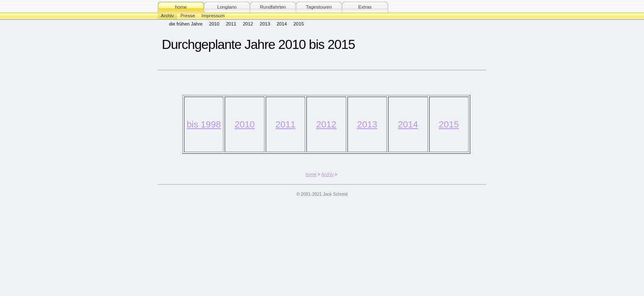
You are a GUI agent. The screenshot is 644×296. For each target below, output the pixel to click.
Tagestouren (319, 7)
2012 (248, 24)
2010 (214, 24)
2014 (282, 24)
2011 (231, 24)
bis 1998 (204, 124)
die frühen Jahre (186, 24)
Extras (365, 7)
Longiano (227, 7)
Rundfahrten (273, 7)
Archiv (168, 16)
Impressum (213, 16)
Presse (187, 16)
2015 (299, 24)
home (181, 7)
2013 (265, 24)
